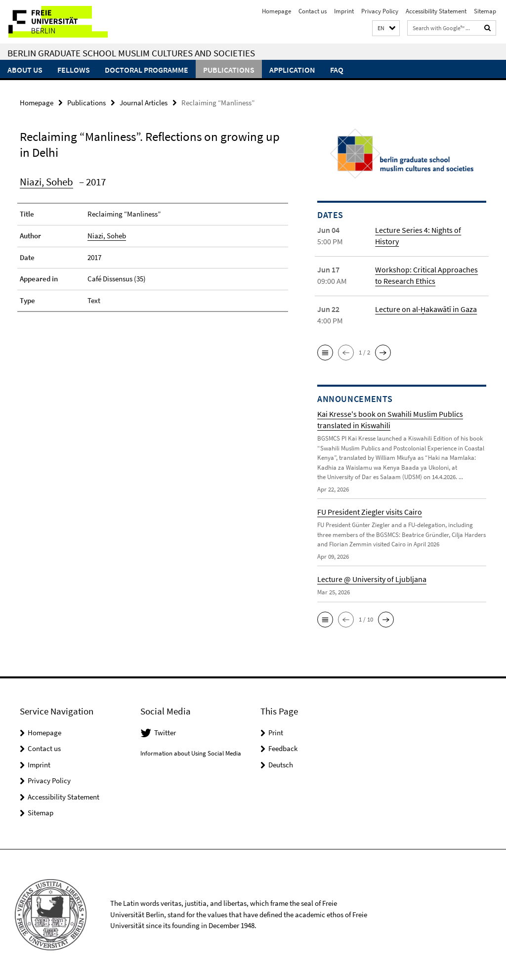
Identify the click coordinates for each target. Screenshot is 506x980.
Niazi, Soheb (46, 182)
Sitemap (485, 11)
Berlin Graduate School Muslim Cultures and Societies (131, 53)
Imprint (344, 11)
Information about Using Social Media (191, 753)
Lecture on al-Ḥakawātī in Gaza (426, 309)
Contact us (313, 11)
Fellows (74, 70)
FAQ (337, 70)
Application (292, 70)
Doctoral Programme (147, 70)
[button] (386, 28)
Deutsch (281, 764)
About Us (25, 70)
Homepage (276, 11)
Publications (229, 70)
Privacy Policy (380, 11)
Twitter (165, 732)
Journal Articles (144, 103)
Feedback (283, 748)
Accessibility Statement (436, 11)
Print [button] (276, 732)
